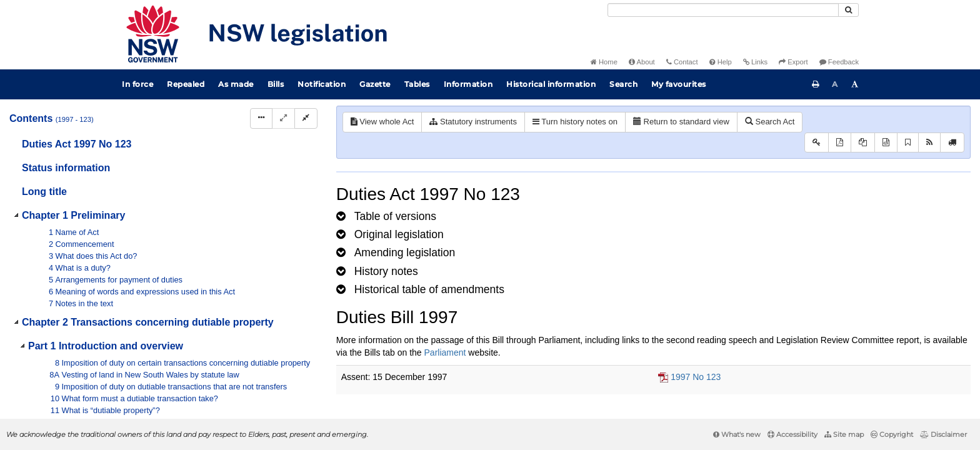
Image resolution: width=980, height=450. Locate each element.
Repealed (186, 84)
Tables (417, 84)
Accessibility (792, 434)
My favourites (679, 84)
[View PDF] (840, 143)
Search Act (770, 122)
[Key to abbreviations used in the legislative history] (817, 143)
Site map (844, 434)
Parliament (445, 352)
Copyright (892, 434)
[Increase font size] (855, 84)
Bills (276, 84)
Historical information (551, 84)
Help (721, 62)
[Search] (723, 10)
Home (604, 62)
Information (468, 84)
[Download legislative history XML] (886, 143)
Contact (682, 62)
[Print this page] (816, 84)
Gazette (375, 84)
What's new (737, 434)
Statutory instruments (473, 122)
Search (623, 84)
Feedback (839, 62)
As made (236, 84)
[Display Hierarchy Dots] (261, 118)
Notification (322, 84)
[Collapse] (306, 118)
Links (755, 62)
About (642, 62)
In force (137, 84)
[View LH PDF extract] (863, 143)
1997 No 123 (696, 377)
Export (793, 62)
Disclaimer (943, 434)
